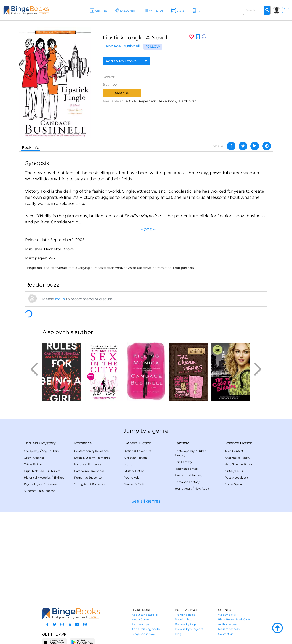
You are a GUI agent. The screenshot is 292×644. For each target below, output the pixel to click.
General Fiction (138, 443)
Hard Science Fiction (239, 464)
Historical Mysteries (37, 478)
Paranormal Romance (89, 471)
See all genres (146, 501)
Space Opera (233, 484)
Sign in (285, 10)
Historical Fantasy (187, 469)
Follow (153, 47)
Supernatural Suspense (40, 491)
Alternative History (238, 458)
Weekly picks (227, 615)
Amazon (122, 93)
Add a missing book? (146, 629)
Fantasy (182, 443)
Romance (83, 443)
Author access (228, 624)
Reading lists (184, 619)
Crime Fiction (33, 464)
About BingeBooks (145, 615)
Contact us (226, 634)
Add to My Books (126, 61)
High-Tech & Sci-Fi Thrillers (42, 471)
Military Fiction (134, 471)
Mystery (48, 443)
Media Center (141, 619)
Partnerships (140, 624)
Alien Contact (234, 451)
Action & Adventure (138, 451)
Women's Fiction (136, 484)
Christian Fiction (136, 458)
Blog (178, 634)
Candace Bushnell (121, 46)
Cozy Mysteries (34, 458)
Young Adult (133, 478)
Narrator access (229, 629)
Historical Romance (88, 464)
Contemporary (185, 451)
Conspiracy (32, 451)
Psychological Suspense (40, 484)
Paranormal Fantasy (188, 475)
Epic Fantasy (183, 462)
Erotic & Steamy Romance (92, 458)
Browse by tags (186, 624)
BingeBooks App (143, 634)
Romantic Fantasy (187, 482)
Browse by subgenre (189, 629)
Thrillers (31, 443)
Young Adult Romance (90, 484)
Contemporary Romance (91, 451)
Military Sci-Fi (234, 471)
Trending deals (185, 615)
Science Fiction (239, 443)
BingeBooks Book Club (234, 619)
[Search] (267, 10)
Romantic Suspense (88, 478)
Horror (129, 464)
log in (60, 299)
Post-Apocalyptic (237, 478)
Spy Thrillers (50, 451)
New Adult (202, 488)
